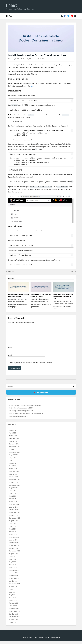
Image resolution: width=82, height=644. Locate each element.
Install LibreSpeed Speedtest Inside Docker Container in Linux (63, 296)
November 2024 (14, 483)
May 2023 (12, 532)
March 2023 (13, 538)
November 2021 (14, 582)
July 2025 (12, 461)
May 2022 (12, 565)
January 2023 (14, 543)
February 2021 (14, 606)
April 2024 (12, 502)
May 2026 (12, 433)
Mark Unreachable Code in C (18, 419)
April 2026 (12, 436)
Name (11, 351)
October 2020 (14, 617)
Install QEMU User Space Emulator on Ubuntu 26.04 (26, 417)
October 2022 (14, 551)
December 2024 (14, 480)
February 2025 (14, 475)
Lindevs (12, 6)
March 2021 (13, 603)
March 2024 (13, 505)
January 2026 (14, 444)
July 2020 (12, 625)
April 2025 (12, 469)
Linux (24, 59)
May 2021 (12, 598)
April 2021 (12, 601)
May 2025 (12, 466)
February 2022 (14, 573)
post (33, 86)
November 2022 (14, 549)
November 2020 (14, 614)
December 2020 (14, 612)
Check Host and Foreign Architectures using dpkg (25, 408)
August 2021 (13, 590)
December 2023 (14, 513)
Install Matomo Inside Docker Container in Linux (19, 295)
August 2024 (13, 491)
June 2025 (13, 464)
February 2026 (14, 442)
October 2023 (14, 518)
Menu (9, 16)
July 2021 (12, 593)
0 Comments (33, 59)
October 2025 (14, 453)
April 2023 (12, 535)
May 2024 (12, 499)
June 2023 (13, 529)
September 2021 (15, 587)
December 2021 (14, 579)
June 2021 (13, 595)
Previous (10, 271)
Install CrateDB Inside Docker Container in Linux (41, 295)
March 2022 (13, 571)
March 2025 (13, 472)
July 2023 (12, 527)
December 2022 (14, 546)
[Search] (74, 389)
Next (73, 271)
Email (11, 358)
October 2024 (14, 486)
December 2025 (14, 447)
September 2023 (15, 521)
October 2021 (14, 584)
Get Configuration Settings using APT (21, 414)
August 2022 (13, 557)
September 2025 (15, 455)
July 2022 (12, 560)
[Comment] (41, 337)
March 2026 (13, 439)
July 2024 (12, 494)
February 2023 (14, 540)
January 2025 (14, 477)
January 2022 (14, 576)
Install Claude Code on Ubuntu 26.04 (21, 411)
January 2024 (14, 510)
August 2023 (13, 524)
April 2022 (12, 568)
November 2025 (14, 450)
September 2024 (15, 488)
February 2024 (14, 507)
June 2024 (13, 496)
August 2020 (13, 623)
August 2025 (13, 458)
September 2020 (15, 620)
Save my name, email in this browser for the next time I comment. (31, 366)
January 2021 (14, 609)
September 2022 (15, 554)
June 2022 (13, 562)
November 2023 (14, 516)
